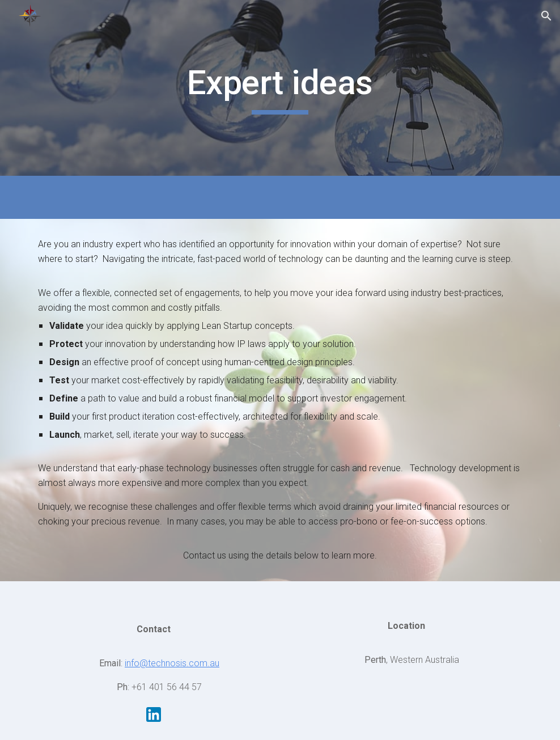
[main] (280, 88)
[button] (546, 16)
